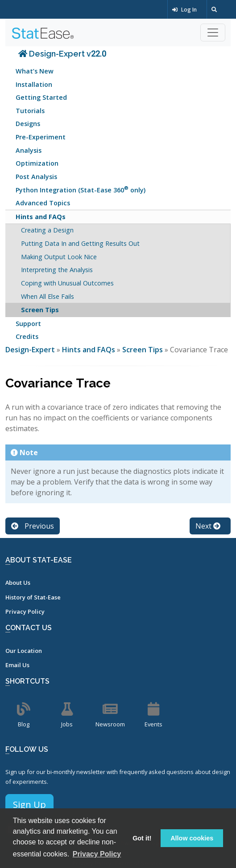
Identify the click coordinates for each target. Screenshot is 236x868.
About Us (18, 583)
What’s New (35, 71)
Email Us (17, 665)
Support (28, 324)
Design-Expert (31, 350)
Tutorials (30, 111)
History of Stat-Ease (33, 597)
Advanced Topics (43, 203)
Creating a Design (47, 230)
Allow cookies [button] (192, 838)
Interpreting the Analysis (57, 270)
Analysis (29, 150)
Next (208, 526)
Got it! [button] (142, 838)
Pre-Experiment (41, 137)
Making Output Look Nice (59, 257)
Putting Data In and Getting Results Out (80, 243)
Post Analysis (36, 177)
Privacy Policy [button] (97, 854)
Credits (27, 336)
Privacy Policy (25, 611)
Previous (33, 526)
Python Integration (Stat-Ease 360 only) (81, 189)
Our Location (24, 651)
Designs (28, 124)
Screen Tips (40, 310)
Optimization (37, 163)
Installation (34, 84)
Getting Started (41, 97)
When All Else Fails (48, 296)
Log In (184, 10)
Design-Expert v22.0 (62, 54)
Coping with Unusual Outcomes (67, 283)
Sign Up (29, 805)
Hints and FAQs (41, 217)
